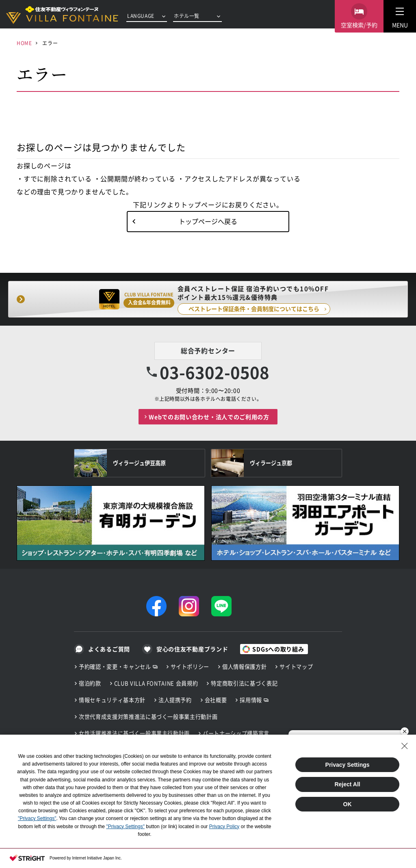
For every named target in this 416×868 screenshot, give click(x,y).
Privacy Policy (224, 827)
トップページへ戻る (208, 221)
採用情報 (251, 700)
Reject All (347, 784)
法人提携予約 (175, 700)
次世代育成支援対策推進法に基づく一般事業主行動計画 (148, 717)
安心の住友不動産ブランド (192, 649)
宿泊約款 (90, 683)
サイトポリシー (190, 667)
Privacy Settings (348, 765)
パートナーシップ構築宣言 (236, 733)
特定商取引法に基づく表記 (244, 683)
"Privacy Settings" (37, 818)
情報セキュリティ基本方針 (112, 700)
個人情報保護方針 (244, 667)
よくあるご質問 (109, 649)
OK (348, 804)
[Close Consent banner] (405, 746)
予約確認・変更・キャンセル (115, 667)
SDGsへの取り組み (278, 649)
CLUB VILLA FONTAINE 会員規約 (156, 683)
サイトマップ (296, 667)
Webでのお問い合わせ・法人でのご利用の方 (209, 417)
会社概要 (216, 700)
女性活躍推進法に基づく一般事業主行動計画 (134, 733)
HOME (24, 43)
